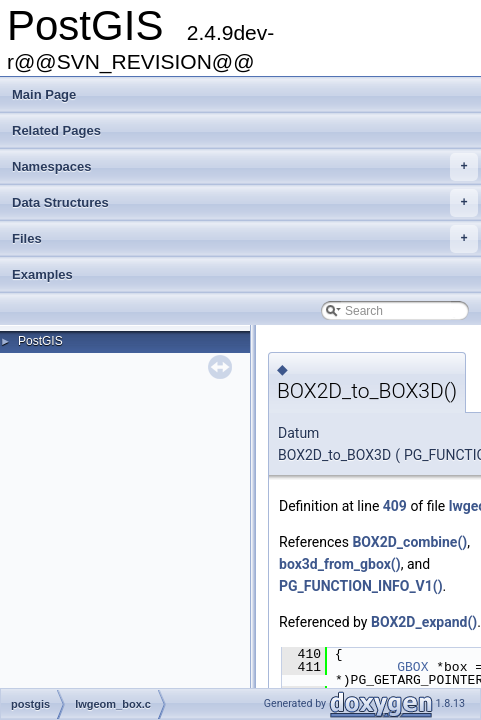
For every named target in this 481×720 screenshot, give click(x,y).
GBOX (412, 667)
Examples (42, 274)
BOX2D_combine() (409, 542)
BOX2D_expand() (424, 622)
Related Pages (56, 130)
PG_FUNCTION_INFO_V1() (361, 586)
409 (395, 506)
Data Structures (245, 203)
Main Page (44, 94)
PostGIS (40, 341)
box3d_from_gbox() (340, 564)
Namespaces (245, 167)
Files (245, 239)
